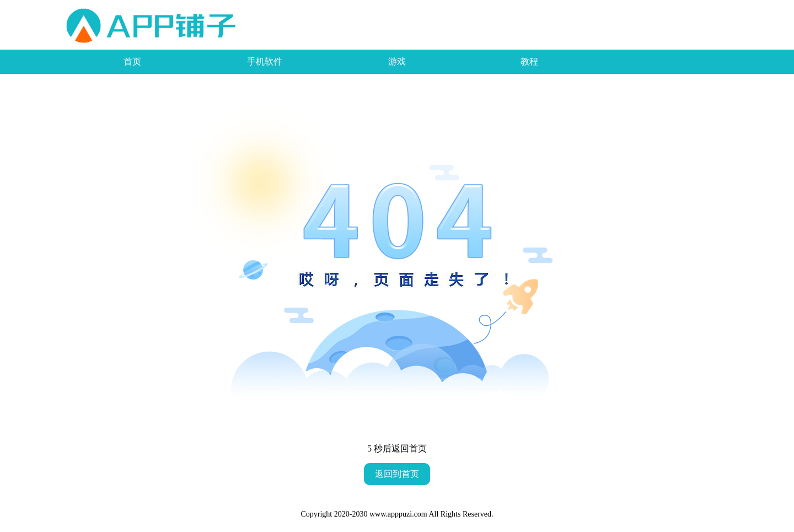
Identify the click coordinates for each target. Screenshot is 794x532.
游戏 (397, 61)
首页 (132, 61)
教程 (529, 61)
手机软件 (265, 61)
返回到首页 (397, 474)
